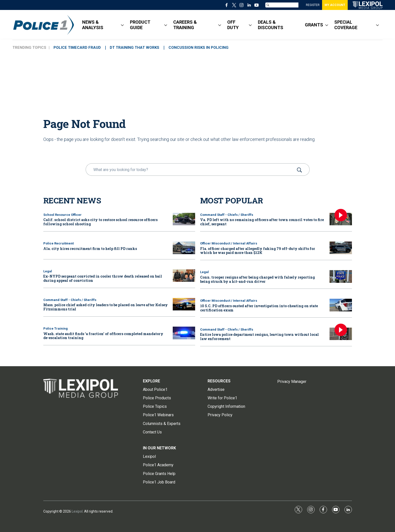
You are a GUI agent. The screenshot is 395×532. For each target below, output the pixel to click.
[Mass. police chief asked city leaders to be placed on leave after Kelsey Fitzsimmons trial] (184, 304)
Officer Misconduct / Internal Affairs (229, 243)
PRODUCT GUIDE (140, 25)
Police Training (56, 328)
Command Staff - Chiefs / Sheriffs (70, 300)
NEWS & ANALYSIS (93, 25)
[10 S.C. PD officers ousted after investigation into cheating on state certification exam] (341, 305)
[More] (122, 25)
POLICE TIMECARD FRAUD (78, 48)
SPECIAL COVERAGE (346, 25)
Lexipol (77, 511)
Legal (48, 271)
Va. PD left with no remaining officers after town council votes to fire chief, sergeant (262, 222)
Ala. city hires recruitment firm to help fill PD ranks (90, 249)
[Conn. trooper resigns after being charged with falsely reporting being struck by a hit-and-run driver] (341, 276)
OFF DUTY (233, 25)
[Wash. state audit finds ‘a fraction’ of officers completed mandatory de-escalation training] (184, 333)
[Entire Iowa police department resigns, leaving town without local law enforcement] (341, 334)
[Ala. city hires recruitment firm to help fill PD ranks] (184, 248)
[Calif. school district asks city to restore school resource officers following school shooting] (184, 219)
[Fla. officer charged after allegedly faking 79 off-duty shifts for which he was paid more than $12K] (341, 248)
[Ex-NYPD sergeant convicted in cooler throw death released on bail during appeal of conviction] (184, 276)
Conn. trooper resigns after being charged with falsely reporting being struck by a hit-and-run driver (257, 279)
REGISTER (313, 5)
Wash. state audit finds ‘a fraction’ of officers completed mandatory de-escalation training (103, 336)
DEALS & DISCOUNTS (271, 25)
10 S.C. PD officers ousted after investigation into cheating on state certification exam (259, 308)
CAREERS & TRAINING (185, 25)
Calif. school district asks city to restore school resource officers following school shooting (100, 222)
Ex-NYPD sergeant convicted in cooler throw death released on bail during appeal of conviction (103, 278)
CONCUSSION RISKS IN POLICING (204, 48)
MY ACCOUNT (335, 5)
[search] (191, 170)
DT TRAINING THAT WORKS (138, 48)
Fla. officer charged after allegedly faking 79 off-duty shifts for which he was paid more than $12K (258, 251)
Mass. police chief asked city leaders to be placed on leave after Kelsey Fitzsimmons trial (106, 307)
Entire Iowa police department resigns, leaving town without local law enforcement (259, 337)
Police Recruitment (58, 243)
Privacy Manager (292, 382)
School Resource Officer (62, 215)
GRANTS (314, 25)
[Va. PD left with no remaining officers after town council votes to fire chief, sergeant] (341, 219)
